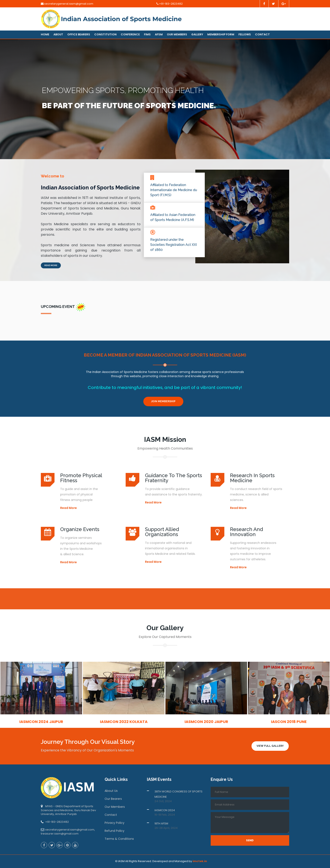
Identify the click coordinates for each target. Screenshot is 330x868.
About (58, 34)
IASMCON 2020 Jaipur (206, 722)
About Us (111, 791)
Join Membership (163, 401)
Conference (130, 34)
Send (250, 840)
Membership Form (221, 34)
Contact (262, 34)
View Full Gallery (270, 746)
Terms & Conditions (119, 839)
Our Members (177, 34)
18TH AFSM (161, 823)
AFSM (159, 34)
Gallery (197, 34)
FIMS (147, 34)
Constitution (105, 34)
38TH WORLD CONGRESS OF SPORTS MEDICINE (178, 794)
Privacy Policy (114, 823)
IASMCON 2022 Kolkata (124, 722)
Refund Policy (114, 831)
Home (45, 34)
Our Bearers (113, 799)
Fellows (245, 34)
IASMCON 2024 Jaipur (41, 722)
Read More (51, 265)
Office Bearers (79, 34)
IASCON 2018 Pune (289, 722)
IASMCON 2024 (165, 810)
